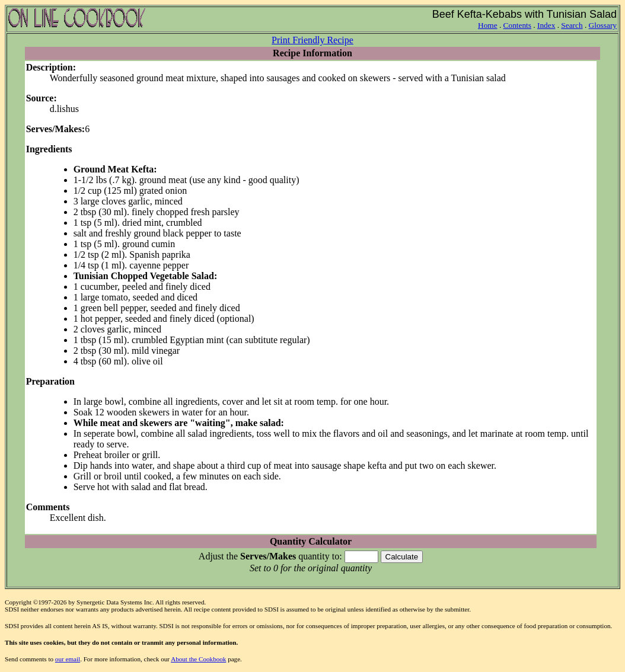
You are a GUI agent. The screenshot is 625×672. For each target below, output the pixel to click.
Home (488, 25)
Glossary (603, 25)
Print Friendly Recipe (312, 40)
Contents (517, 25)
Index (546, 25)
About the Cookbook (198, 659)
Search (572, 25)
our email (68, 659)
